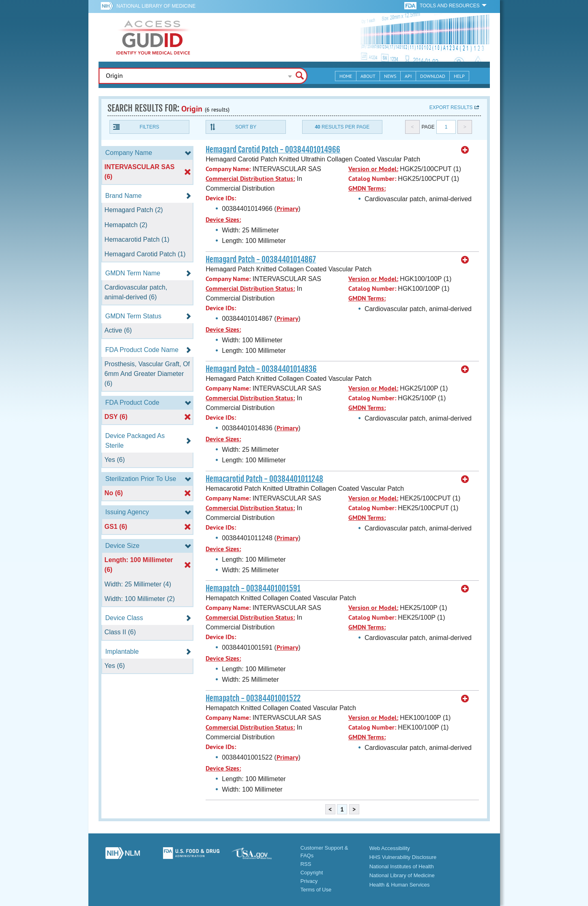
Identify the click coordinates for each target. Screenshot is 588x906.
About (368, 76)
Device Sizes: (223, 220)
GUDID (153, 37)
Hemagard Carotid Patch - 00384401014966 (273, 150)
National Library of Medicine (156, 6)
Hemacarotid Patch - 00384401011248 (264, 479)
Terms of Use (316, 890)
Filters (149, 127)
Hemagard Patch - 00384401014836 (261, 369)
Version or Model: (373, 169)
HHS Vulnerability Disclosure (403, 857)
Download (433, 76)
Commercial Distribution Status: (250, 179)
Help (459, 76)
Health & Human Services (400, 885)
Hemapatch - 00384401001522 (253, 698)
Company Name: (228, 169)
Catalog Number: (372, 179)
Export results (451, 107)
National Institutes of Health (402, 866)
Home (346, 76)
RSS (306, 864)
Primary (288, 209)
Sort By (246, 127)
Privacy (309, 881)
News (390, 76)
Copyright (312, 873)
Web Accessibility (390, 848)
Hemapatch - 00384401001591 (253, 588)
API (408, 76)
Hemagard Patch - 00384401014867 (261, 260)
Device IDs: (221, 198)
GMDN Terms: (367, 188)
